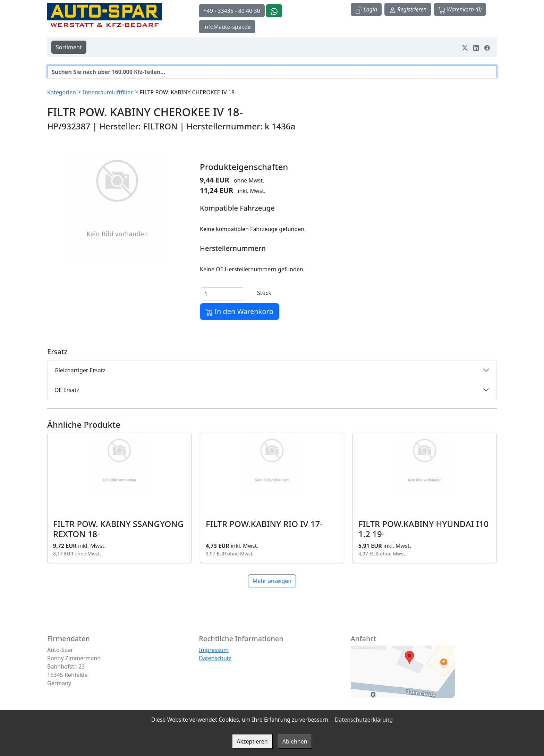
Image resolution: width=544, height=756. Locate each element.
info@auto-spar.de (227, 27)
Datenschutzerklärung (364, 720)
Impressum (214, 650)
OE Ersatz (67, 390)
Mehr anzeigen (272, 581)
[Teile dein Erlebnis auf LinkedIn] (476, 47)
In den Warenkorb (240, 311)
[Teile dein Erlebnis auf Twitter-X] (465, 47)
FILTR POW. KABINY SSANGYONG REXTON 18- (118, 529)
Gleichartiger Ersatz (80, 370)
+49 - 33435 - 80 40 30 (232, 11)
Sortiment (69, 47)
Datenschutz (215, 658)
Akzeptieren (252, 741)
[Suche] (272, 72)
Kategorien (62, 92)
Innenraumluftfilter (108, 92)
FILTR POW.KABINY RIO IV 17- (264, 524)
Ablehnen (295, 741)
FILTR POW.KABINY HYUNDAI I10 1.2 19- (423, 529)
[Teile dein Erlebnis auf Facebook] (487, 47)
